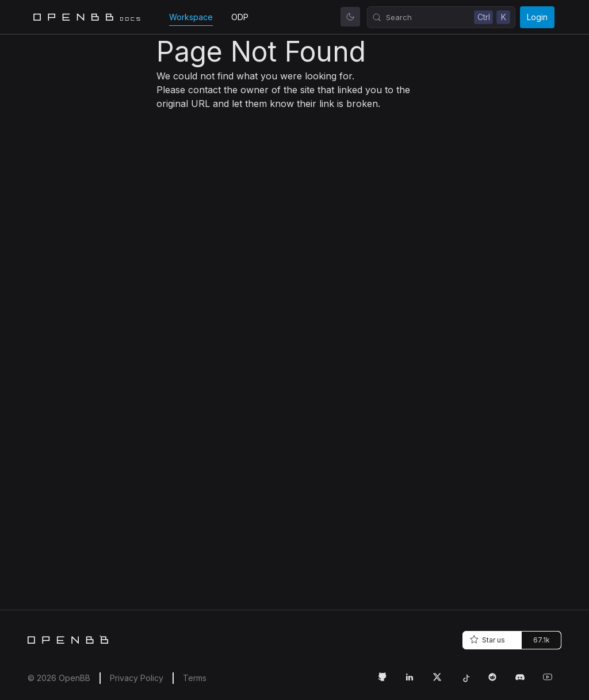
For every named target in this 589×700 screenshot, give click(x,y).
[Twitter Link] (442, 682)
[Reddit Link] (497, 682)
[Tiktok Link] (469, 682)
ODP (240, 17)
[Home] (68, 640)
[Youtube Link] (552, 682)
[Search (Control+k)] (441, 17)
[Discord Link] (525, 682)
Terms (195, 678)
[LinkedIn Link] (414, 682)
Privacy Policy (137, 678)
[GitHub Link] (387, 682)
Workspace (191, 17)
